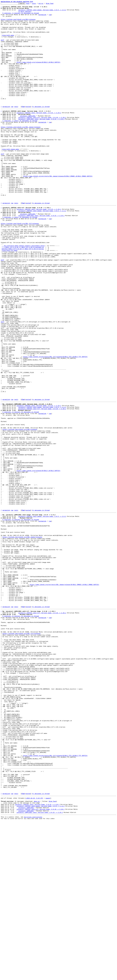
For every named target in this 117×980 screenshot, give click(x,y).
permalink (43, 17)
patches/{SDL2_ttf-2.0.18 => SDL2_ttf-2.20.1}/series (23, 297)
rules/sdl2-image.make (10, 178)
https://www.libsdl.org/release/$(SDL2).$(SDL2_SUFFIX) (38, 74)
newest (48, 954)
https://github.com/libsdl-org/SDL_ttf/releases (20, 267)
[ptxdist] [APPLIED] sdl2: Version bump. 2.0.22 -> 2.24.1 (41, 142)
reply (16, 127)
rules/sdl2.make (8, 42)
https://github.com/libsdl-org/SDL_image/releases (21, 151)
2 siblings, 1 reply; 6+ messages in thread (20, 144)
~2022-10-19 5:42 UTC (34, 954)
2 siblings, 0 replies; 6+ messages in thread (21, 492)
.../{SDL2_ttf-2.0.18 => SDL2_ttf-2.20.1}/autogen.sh (23, 295)
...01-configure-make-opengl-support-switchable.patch (23, 293)
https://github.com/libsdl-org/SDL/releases (18, 23)
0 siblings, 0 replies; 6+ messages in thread (21, 621)
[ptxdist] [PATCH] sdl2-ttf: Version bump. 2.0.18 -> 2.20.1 (42, 140)
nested (28, 127)
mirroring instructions (33, 976)
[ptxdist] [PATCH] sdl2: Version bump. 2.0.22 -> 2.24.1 (39, 134)
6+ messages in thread (41, 127)
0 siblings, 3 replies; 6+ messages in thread (21, 15)
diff (2, 48)
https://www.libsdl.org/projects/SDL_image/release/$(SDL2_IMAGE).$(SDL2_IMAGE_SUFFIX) (58, 210)
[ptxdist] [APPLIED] (28, 138)
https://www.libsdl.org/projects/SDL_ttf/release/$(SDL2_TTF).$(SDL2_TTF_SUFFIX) (55, 426)
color (37, 4)
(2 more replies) (25, 13)
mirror (44, 4)
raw (50, 17)
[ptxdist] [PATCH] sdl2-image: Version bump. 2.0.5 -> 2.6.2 (42, 11)
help (31, 4)
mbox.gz (37, 958)
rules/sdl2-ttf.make (10, 299)
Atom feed (53, 4)
